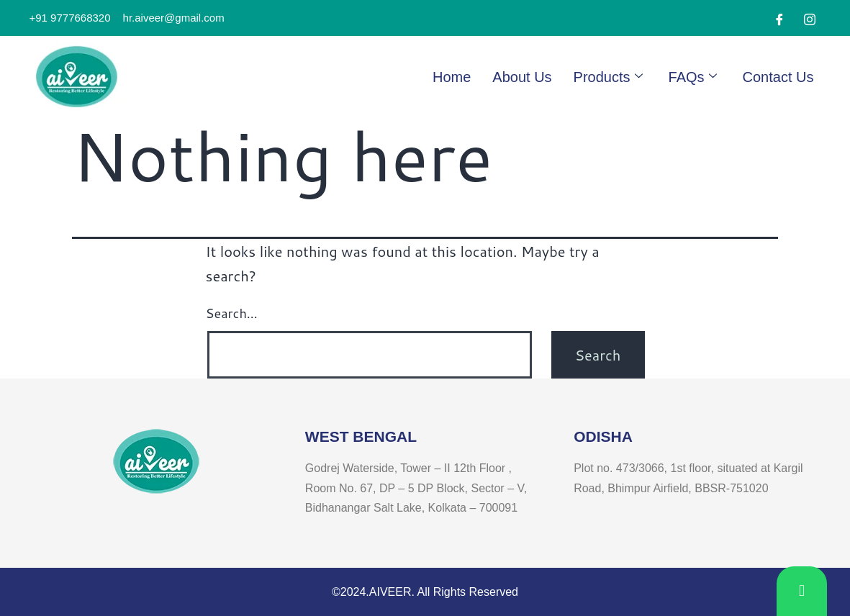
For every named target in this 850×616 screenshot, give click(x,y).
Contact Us (778, 77)
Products (608, 77)
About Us (522, 77)
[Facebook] (779, 19)
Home (452, 77)
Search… (232, 313)
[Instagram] (810, 19)
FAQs (693, 77)
